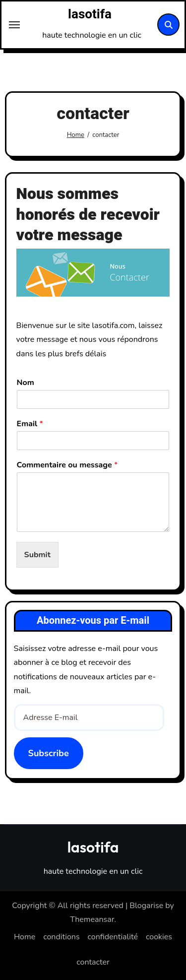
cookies (159, 937)
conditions (61, 937)
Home (25, 937)
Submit (37, 555)
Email (30, 424)
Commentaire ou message (67, 465)
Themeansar (92, 919)
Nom (26, 383)
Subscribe (49, 753)
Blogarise (146, 906)
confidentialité (113, 937)
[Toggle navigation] (14, 25)
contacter (93, 962)
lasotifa (90, 14)
